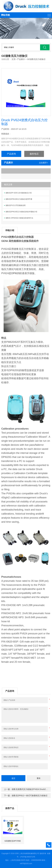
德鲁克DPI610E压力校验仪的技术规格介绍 (21, 212)
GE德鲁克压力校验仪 (36, 59)
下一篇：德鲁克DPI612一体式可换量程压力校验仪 (26, 796)
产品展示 (21, 59)
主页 (13, 59)
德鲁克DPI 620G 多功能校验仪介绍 (19, 193)
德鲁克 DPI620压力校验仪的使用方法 (19, 218)
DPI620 (15, 273)
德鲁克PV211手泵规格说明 (16, 205)
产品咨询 (11, 154)
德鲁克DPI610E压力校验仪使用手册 (19, 199)
